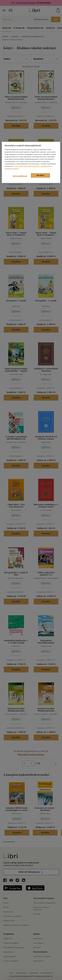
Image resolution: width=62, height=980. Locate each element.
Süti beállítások (20, 176)
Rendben (41, 175)
